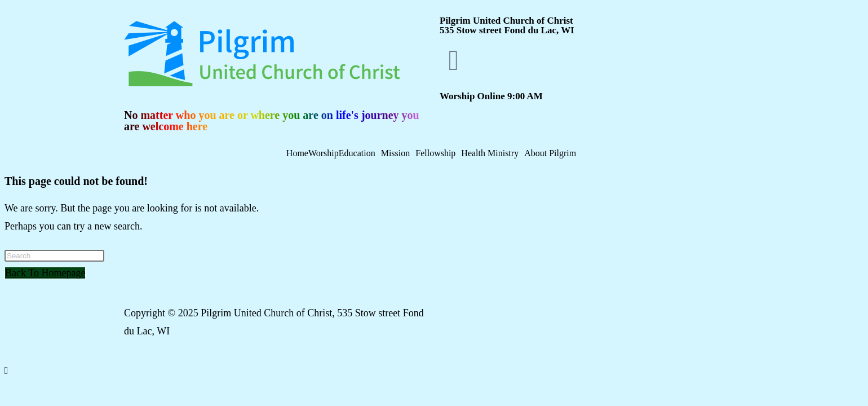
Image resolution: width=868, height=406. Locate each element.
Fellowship (435, 153)
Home (297, 153)
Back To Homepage (45, 273)
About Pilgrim (550, 153)
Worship (324, 153)
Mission (396, 153)
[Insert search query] (54, 256)
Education (357, 153)
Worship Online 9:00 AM (491, 96)
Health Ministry (490, 153)
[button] (360, 153)
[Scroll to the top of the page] (6, 370)
